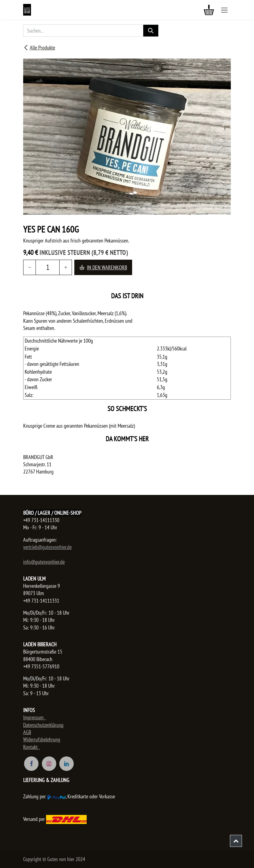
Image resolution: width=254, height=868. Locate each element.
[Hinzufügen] (66, 267)
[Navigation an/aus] (224, 10)
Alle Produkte (39, 48)
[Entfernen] (29, 267)
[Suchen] (151, 31)
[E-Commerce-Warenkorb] (209, 10)
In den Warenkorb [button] (103, 267)
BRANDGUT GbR (38, 457)
